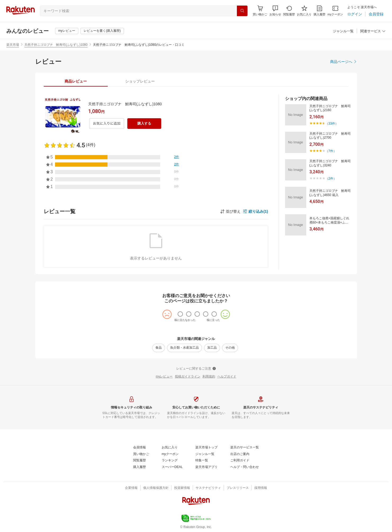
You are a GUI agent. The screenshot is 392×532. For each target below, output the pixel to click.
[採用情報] (261, 488)
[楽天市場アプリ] (206, 467)
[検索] (242, 11)
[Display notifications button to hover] (260, 11)
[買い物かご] (141, 454)
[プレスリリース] (238, 488)
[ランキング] (170, 461)
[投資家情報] (182, 488)
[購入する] (144, 124)
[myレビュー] (67, 31)
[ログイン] (355, 14)
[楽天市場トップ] (206, 448)
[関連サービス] (373, 31)
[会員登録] (376, 14)
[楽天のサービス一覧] (245, 448)
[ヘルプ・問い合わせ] (245, 467)
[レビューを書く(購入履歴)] (102, 31)
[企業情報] (131, 488)
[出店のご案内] (240, 454)
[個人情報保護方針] (156, 488)
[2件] (177, 157)
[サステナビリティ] (208, 488)
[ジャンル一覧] (343, 31)
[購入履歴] (319, 11)
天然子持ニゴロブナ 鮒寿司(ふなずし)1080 (56, 45)
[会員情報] (139, 448)
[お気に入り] (304, 11)
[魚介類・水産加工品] (184, 348)
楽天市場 (13, 45)
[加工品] (212, 348)
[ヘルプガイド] (227, 377)
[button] (275, 11)
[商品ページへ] (344, 62)
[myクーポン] (335, 11)
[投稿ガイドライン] (188, 377)
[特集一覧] (202, 461)
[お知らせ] (275, 11)
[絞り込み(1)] (255, 211)
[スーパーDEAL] (172, 467)
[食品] (159, 348)
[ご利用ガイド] (240, 461)
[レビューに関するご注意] (196, 369)
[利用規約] (209, 377)
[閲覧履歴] (289, 11)
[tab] (76, 81)
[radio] (180, 314)
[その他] (230, 348)
